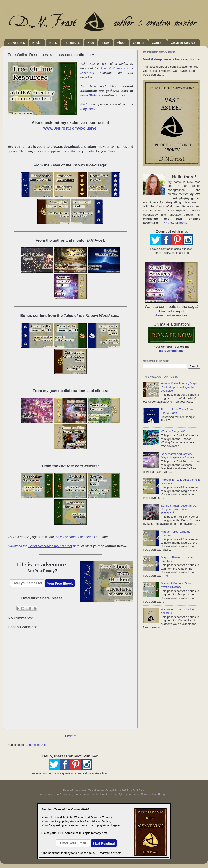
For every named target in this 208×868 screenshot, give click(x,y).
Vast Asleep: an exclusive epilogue (171, 59)
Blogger (162, 794)
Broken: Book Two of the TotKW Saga (177, 411)
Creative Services (184, 43)
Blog (91, 43)
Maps (53, 43)
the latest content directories (75, 537)
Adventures (17, 43)
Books (37, 43)
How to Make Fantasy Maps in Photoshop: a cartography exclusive (180, 387)
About (121, 43)
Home (70, 736)
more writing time (171, 351)
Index (106, 43)
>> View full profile (175, 223)
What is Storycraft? (173, 431)
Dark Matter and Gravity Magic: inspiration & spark (178, 456)
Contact (139, 43)
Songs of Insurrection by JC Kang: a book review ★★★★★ (179, 509)
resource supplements (50, 151)
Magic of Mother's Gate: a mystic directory (177, 585)
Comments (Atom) (37, 745)
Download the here (44, 546)
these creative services (171, 315)
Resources (72, 43)
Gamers (157, 43)
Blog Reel (87, 109)
